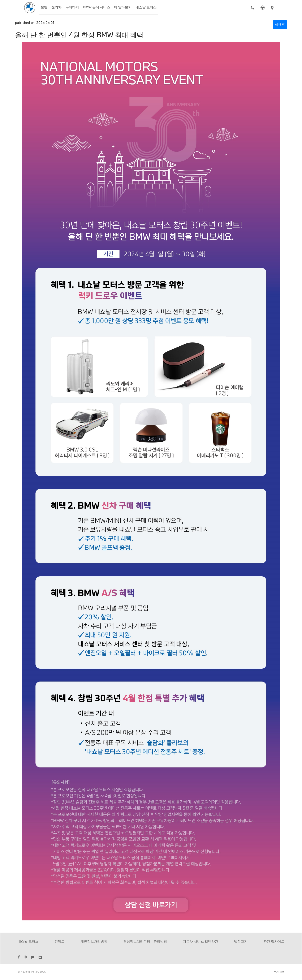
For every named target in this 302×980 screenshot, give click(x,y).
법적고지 (241, 941)
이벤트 (280, 24)
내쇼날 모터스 (28, 941)
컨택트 (60, 941)
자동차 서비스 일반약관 (200, 941)
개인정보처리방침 (94, 941)
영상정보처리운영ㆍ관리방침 (145, 941)
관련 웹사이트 (274, 941)
